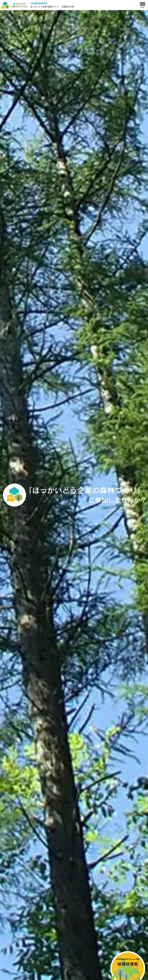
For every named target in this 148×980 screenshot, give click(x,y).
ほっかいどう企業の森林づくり (45, 7)
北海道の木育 (68, 7)
